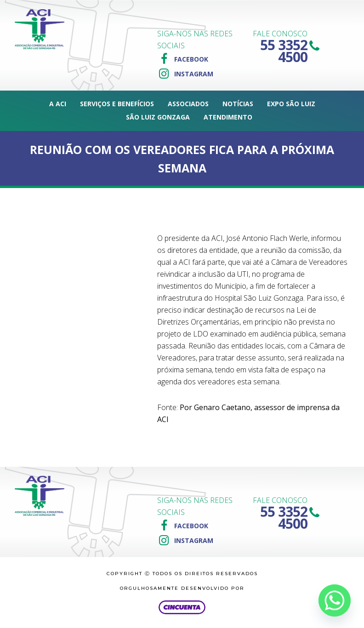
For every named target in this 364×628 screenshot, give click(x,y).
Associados (188, 104)
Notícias (238, 104)
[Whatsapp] (335, 600)
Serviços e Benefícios (117, 104)
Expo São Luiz (291, 104)
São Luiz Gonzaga (158, 117)
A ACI (58, 104)
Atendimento (228, 117)
